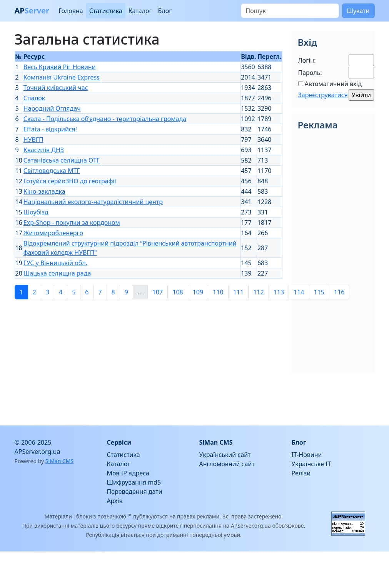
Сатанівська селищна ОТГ (62, 160)
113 (279, 292)
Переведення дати (135, 492)
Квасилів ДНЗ (44, 150)
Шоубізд (36, 212)
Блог (165, 11)
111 (238, 292)
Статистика (106, 11)
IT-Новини (307, 455)
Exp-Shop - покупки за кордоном (72, 223)
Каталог (140, 11)
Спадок (34, 98)
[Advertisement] (114, 359)
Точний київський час (56, 88)
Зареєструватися (323, 95)
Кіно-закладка (44, 191)
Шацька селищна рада (57, 273)
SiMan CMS (59, 461)
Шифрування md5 (134, 482)
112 (258, 292)
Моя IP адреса (128, 473)
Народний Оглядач (52, 108)
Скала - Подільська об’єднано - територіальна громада (105, 119)
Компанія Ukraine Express (62, 77)
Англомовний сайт (227, 464)
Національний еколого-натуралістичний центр (93, 202)
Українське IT (311, 464)
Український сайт (225, 455)
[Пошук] (290, 11)
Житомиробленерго (53, 233)
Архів (115, 501)
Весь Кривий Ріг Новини (60, 67)
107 (158, 292)
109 (198, 292)
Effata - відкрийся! (50, 129)
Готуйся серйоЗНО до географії (70, 181)
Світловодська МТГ (52, 171)
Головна (71, 11)
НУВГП (33, 140)
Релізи (301, 473)
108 (178, 292)
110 (218, 292)
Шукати (358, 11)
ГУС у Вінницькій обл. (55, 263)
